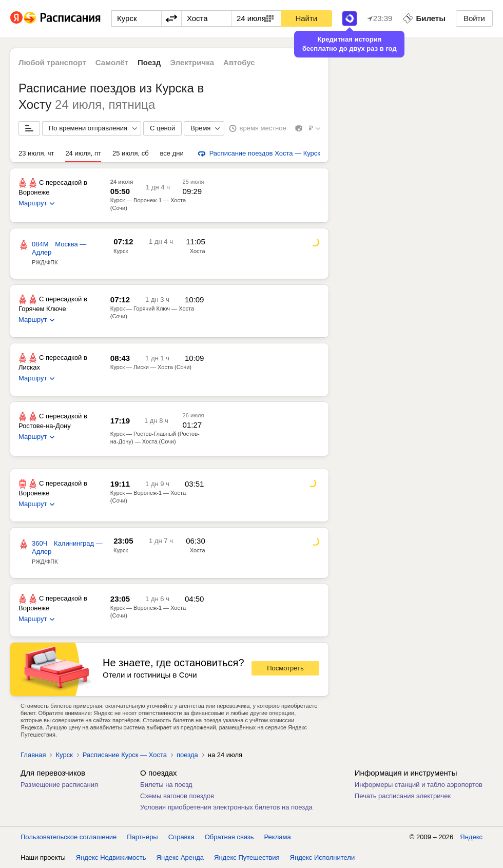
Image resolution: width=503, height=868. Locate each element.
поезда (187, 755)
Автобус (239, 62)
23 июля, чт (36, 153)
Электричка (192, 62)
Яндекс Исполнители (323, 857)
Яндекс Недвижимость (111, 857)
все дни (172, 153)
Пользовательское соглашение (69, 837)
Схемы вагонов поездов (177, 796)
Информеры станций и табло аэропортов (419, 785)
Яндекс (471, 837)
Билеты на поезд (166, 785)
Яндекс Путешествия (247, 857)
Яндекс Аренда (180, 857)
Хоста (198, 251)
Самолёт (112, 62)
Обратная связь (229, 837)
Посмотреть (285, 668)
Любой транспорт (52, 62)
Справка (181, 837)
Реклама (278, 837)
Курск (121, 251)
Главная (33, 755)
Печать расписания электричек (403, 796)
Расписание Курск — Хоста (125, 755)
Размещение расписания (59, 785)
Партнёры (142, 837)
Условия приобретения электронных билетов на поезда (226, 807)
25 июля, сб (131, 153)
